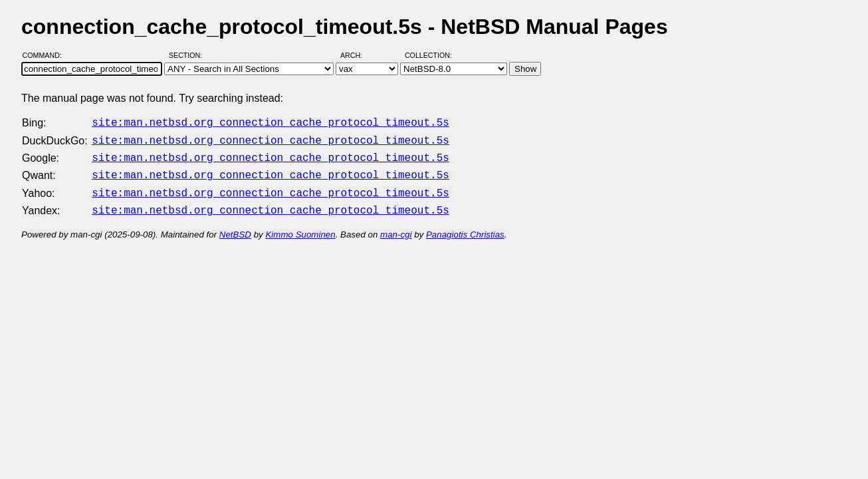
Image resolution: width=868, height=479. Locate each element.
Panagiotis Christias (465, 227)
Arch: (357, 55)
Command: (46, 55)
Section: (188, 55)
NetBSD (235, 227)
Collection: (428, 55)
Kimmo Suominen (300, 227)
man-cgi (396, 227)
